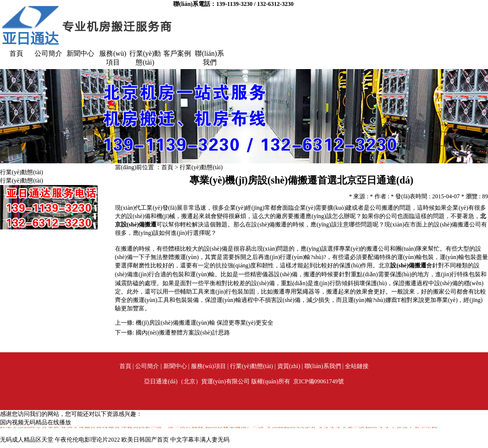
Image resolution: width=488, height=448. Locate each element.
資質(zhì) (289, 366)
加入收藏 (476, 7)
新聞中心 (80, 54)
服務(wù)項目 (208, 366)
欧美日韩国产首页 (145, 440)
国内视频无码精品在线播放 (36, 422)
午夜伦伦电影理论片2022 (87, 440)
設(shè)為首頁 (442, 7)
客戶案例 (177, 54)
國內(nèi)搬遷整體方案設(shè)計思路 (183, 333)
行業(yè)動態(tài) (201, 167)
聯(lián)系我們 (323, 366)
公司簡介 (48, 54)
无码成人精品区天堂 (27, 440)
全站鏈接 (357, 366)
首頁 (16, 54)
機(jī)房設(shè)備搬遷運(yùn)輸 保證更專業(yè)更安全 (205, 323)
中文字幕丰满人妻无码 (200, 440)
